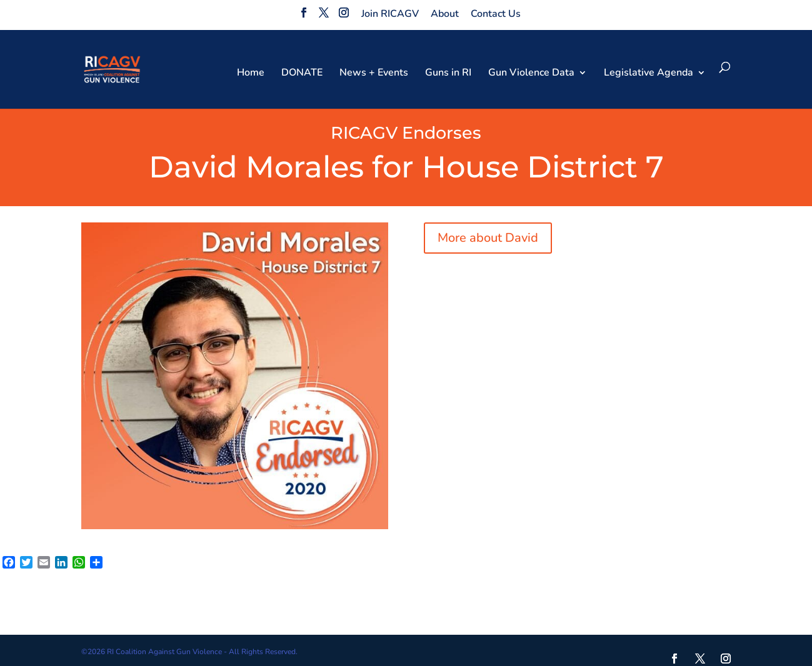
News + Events (374, 74)
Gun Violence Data (531, 74)
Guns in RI (448, 74)
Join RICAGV (390, 14)
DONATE (302, 74)
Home (251, 74)
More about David (488, 238)
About (445, 14)
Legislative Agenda (649, 74)
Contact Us (496, 14)
